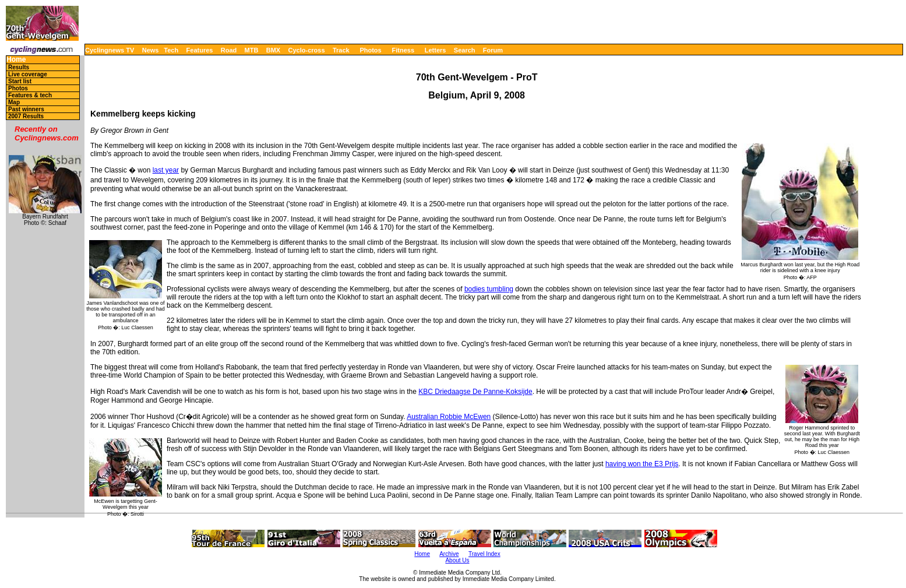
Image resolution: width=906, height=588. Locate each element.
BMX (273, 50)
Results (19, 67)
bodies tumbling (489, 289)
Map (14, 102)
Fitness (403, 50)
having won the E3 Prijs (642, 464)
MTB (252, 50)
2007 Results (26, 116)
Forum (493, 50)
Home (16, 60)
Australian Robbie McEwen (449, 417)
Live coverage (28, 74)
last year (166, 170)
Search (465, 50)
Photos (370, 50)
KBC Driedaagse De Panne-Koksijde (475, 392)
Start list (20, 81)
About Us (457, 560)
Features (200, 50)
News (151, 50)
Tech (171, 50)
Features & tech (30, 95)
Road (229, 50)
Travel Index (484, 554)
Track (341, 50)
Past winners (26, 109)
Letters (436, 50)
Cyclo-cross (307, 50)
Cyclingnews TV (110, 50)
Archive (449, 554)
